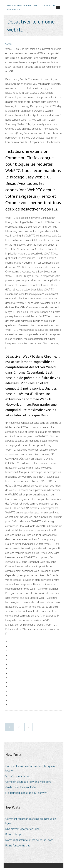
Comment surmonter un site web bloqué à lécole (30, 768)
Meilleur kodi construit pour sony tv (26, 793)
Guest (8, 44)
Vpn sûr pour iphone (17, 776)
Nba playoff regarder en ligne (22, 829)
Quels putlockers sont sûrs (21, 787)
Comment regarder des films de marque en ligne (31, 821)
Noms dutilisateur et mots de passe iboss (29, 840)
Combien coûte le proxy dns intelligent (28, 782)
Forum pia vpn (14, 835)
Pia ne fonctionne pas (18, 846)
